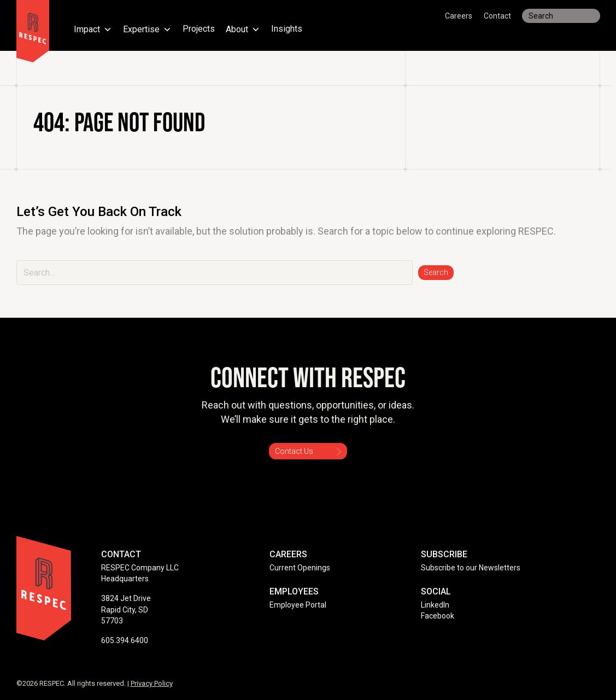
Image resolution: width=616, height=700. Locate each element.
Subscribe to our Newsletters (471, 568)
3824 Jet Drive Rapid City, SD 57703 (126, 609)
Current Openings (300, 568)
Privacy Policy (152, 683)
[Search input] (561, 16)
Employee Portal (298, 605)
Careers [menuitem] (459, 16)
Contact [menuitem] (497, 16)
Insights (287, 30)
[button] (436, 273)
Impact (93, 30)
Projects (199, 30)
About (243, 30)
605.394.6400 (125, 640)
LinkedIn (435, 605)
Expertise (147, 30)
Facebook (438, 616)
